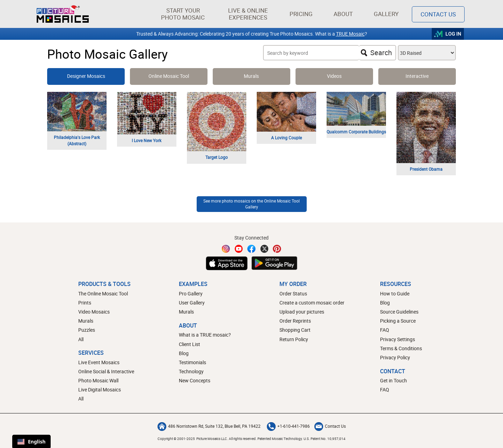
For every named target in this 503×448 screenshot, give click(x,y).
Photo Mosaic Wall (98, 380)
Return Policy (294, 339)
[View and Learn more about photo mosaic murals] (251, 76)
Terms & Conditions (401, 348)
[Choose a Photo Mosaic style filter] (427, 53)
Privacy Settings (398, 339)
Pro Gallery (191, 293)
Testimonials (192, 362)
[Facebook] (251, 249)
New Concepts (195, 380)
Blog (184, 353)
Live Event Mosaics (99, 362)
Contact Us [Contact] (438, 14)
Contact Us (330, 426)
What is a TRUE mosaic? (205, 335)
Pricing (301, 14)
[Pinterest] (277, 249)
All (81, 339)
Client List (189, 344)
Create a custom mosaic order (312, 303)
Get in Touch (393, 380)
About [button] (344, 14)
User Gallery (192, 303)
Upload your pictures (302, 312)
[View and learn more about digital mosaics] (417, 76)
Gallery (386, 14)
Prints (85, 303)
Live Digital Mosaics (100, 390)
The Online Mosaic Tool (103, 293)
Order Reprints (295, 321)
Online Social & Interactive (106, 371)
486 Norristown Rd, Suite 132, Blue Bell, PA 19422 (209, 426)
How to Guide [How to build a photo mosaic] (395, 293)
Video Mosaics (94, 312)
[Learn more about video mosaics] (334, 76)
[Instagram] (226, 249)
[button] (183, 14)
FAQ (385, 330)
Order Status (293, 293)
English (31, 442)
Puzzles (87, 330)
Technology (191, 371)
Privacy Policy (395, 357)
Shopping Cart (295, 330)
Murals (86, 321)
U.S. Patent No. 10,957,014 (325, 439)
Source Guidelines (399, 312)
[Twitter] (264, 249)
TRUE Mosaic (350, 34)
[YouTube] (239, 249)
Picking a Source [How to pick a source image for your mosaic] (398, 321)
